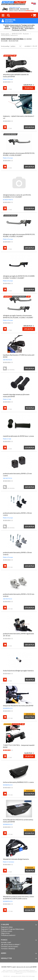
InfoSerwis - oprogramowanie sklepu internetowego (19, 976)
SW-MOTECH (7, 360)
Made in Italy (7, 399)
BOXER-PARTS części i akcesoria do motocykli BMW (19, 967)
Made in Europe (8, 79)
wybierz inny (30, 10)
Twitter (16, 970)
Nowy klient (9, 22)
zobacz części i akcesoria (17, 10)
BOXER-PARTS (8, 200)
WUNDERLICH (8, 708)
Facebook (9, 970)
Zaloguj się (10, 20)
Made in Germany (9, 862)
